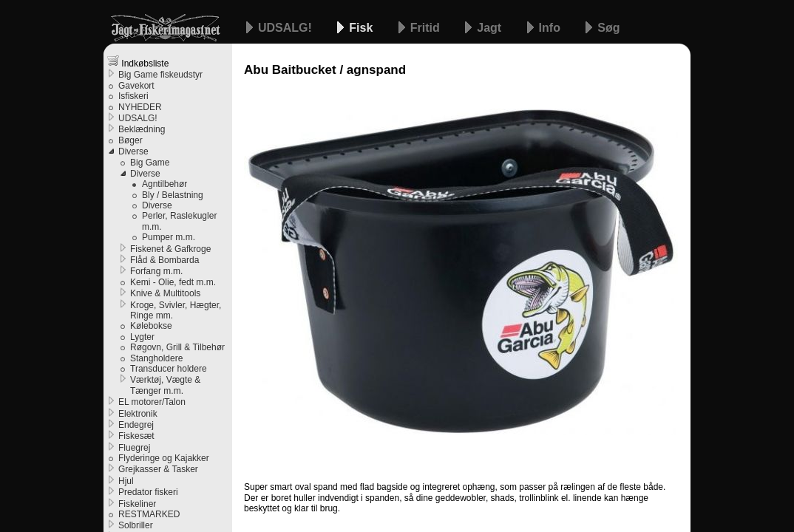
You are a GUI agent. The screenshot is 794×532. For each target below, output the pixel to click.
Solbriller (136, 525)
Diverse (133, 151)
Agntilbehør (164, 184)
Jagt (491, 28)
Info (552, 28)
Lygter (142, 337)
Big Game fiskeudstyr (160, 75)
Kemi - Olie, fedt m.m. (173, 282)
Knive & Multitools (165, 293)
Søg (608, 28)
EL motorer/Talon (152, 402)
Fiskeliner (137, 504)
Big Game (150, 163)
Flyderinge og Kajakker (164, 458)
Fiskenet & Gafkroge (170, 249)
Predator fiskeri (148, 492)
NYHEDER (140, 107)
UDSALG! (286, 28)
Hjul (126, 481)
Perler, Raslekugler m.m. (179, 221)
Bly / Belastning (173, 195)
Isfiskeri (133, 96)
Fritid (427, 28)
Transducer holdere (169, 369)
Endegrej (136, 425)
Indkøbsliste (138, 62)
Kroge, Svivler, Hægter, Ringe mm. (176, 310)
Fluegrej (134, 448)
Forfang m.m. (156, 271)
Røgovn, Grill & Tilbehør (177, 347)
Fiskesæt (136, 436)
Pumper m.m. (169, 237)
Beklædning (142, 129)
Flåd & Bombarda (164, 260)
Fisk (362, 28)
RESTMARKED (149, 514)
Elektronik (138, 414)
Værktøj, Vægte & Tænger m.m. (165, 385)
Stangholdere (156, 358)
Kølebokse (151, 326)
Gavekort (136, 86)
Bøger (130, 140)
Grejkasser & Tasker (158, 469)
